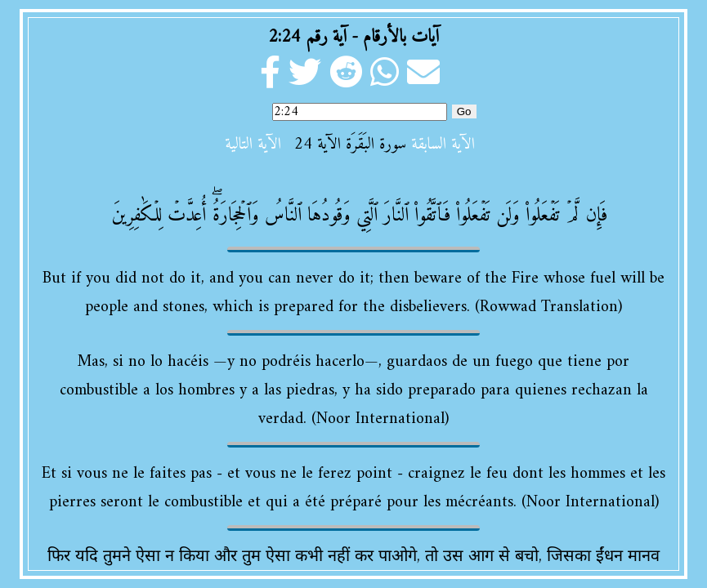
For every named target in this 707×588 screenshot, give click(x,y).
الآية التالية (253, 145)
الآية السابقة (443, 145)
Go (464, 111)
